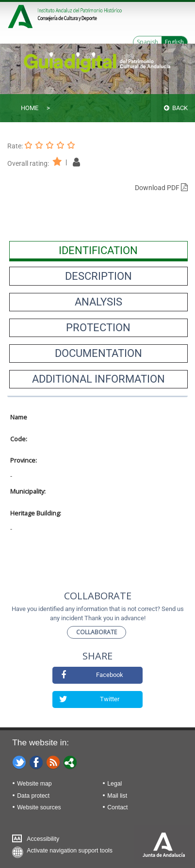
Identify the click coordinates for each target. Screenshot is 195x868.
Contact (117, 807)
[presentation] (98, 250)
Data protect (33, 796)
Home (30, 108)
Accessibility (43, 839)
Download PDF (161, 188)
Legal (114, 784)
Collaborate (97, 632)
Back (176, 108)
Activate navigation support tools (70, 851)
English (174, 42)
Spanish (147, 42)
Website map (34, 784)
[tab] (98, 250)
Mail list (117, 796)
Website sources (39, 807)
